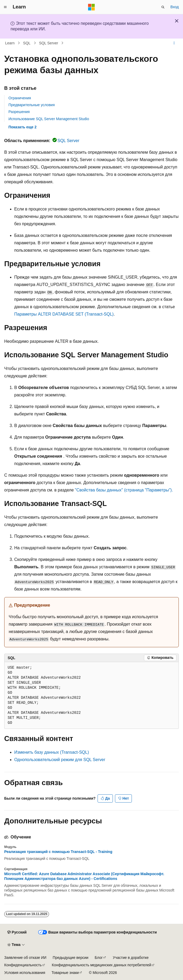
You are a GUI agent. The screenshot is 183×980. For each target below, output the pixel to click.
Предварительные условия (32, 105)
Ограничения (20, 98)
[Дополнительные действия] (174, 43)
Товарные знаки (65, 973)
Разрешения (19, 112)
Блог (99, 958)
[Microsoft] (91, 7)
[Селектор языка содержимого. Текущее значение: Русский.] (17, 932)
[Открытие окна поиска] (163, 7)
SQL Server (49, 43)
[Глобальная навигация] (5, 7)
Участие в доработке (131, 958)
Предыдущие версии (71, 958)
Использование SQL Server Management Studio (49, 119)
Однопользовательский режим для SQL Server (60, 760)
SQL (27, 43)
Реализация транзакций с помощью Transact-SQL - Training (58, 852)
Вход (175, 7)
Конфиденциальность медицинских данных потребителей (102, 965)
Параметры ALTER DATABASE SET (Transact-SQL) (64, 314)
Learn (10, 43)
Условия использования (25, 973)
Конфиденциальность (23, 965)
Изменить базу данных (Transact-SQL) (52, 752)
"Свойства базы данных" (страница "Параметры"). (124, 490)
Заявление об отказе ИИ (25, 958)
